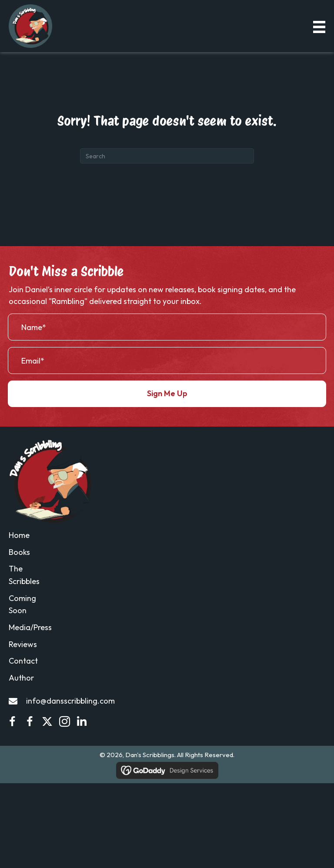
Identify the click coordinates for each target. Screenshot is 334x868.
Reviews (23, 644)
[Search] (167, 156)
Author (21, 678)
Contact (23, 661)
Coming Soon (22, 604)
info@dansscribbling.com (70, 701)
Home (19, 535)
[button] (167, 394)
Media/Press (30, 627)
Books (19, 552)
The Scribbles (24, 575)
